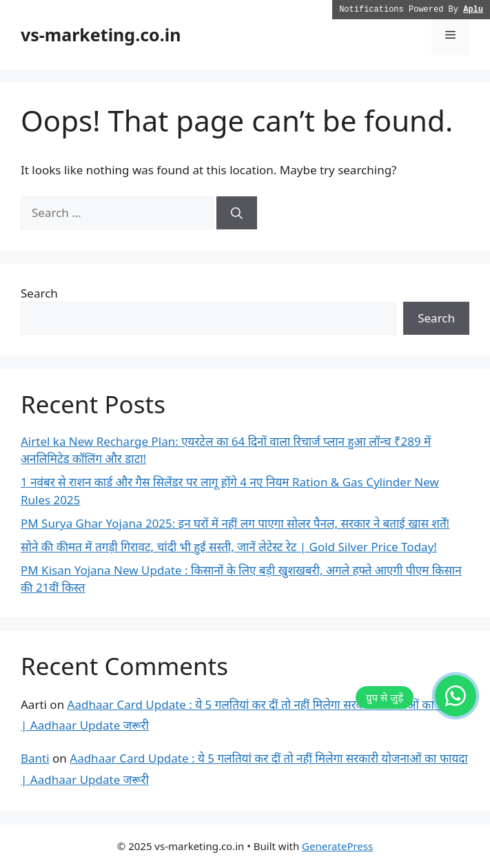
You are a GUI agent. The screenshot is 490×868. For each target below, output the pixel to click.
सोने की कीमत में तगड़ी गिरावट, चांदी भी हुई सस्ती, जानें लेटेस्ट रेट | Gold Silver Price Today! (229, 547)
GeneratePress (337, 846)
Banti (35, 758)
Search (39, 293)
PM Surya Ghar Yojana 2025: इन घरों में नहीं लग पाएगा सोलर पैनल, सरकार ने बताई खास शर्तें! (235, 523)
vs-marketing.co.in (101, 34)
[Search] (237, 213)
